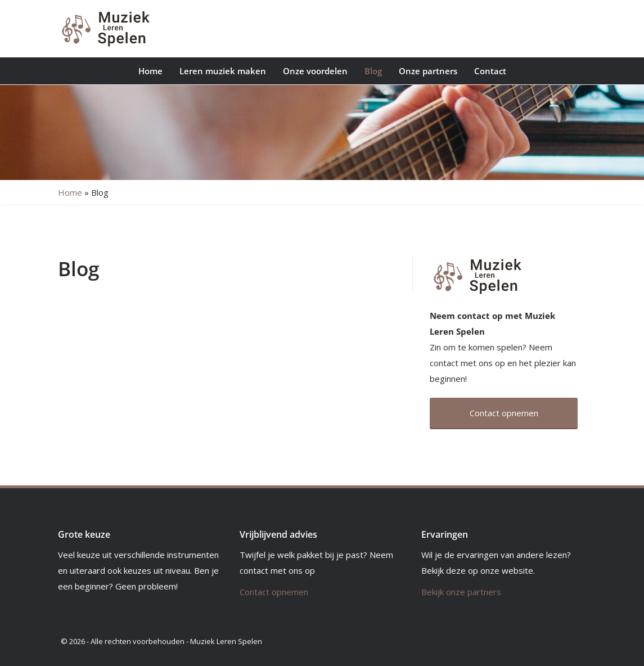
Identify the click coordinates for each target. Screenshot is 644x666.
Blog (373, 71)
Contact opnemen (274, 592)
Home (150, 71)
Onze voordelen (315, 71)
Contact (490, 71)
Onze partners (428, 71)
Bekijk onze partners (461, 592)
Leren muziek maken (223, 71)
